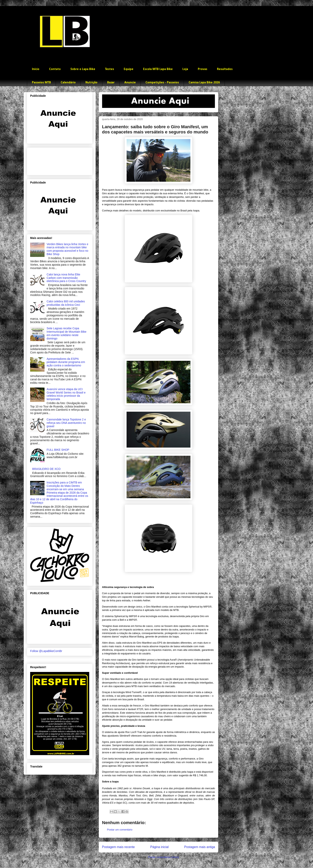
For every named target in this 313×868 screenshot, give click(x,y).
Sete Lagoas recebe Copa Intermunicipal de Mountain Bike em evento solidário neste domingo (67, 333)
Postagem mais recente (118, 847)
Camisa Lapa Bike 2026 (204, 83)
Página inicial (159, 847)
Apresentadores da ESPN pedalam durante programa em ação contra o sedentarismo (66, 362)
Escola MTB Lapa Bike (158, 69)
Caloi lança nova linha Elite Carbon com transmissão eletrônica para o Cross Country (66, 278)
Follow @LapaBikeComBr (46, 651)
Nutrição (91, 83)
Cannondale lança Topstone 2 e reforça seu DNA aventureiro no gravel (66, 423)
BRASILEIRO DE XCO (47, 469)
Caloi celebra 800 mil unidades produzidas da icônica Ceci (66, 303)
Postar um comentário (120, 830)
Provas (203, 69)
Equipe (129, 69)
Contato (55, 69)
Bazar (111, 83)
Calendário (68, 83)
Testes (109, 69)
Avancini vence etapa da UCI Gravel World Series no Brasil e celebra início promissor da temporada (66, 394)
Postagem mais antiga (200, 847)
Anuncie (130, 83)
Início (36, 69)
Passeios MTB (41, 83)
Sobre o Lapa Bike (83, 69)
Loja (185, 69)
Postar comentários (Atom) (164, 857)
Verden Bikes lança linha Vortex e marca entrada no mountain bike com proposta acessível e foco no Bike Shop (68, 249)
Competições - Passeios (162, 83)
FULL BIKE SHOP (58, 450)
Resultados (225, 69)
